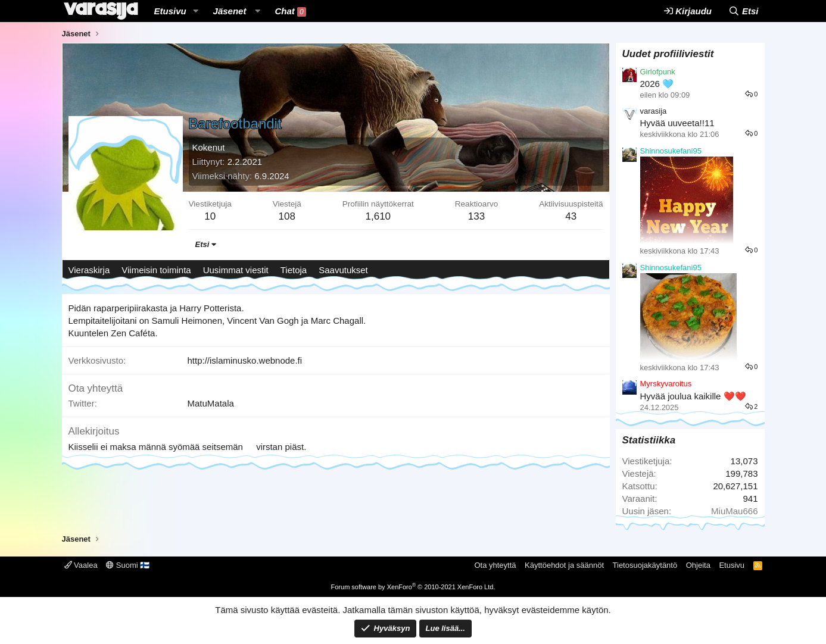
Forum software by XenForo (413, 587)
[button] (196, 11)
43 (571, 216)
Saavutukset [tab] (343, 270)
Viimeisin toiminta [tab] (156, 270)
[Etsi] (744, 11)
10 (210, 216)
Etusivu (170, 11)
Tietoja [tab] (294, 270)
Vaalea (81, 565)
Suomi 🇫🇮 (128, 565)
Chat (290, 11)
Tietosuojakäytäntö (645, 565)
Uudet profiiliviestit (668, 54)
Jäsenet (230, 11)
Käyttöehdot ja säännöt (564, 565)
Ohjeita (698, 565)
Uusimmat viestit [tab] (236, 270)
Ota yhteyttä (495, 565)
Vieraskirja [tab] (89, 270)
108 (287, 216)
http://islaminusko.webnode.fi (245, 360)
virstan (269, 447)
